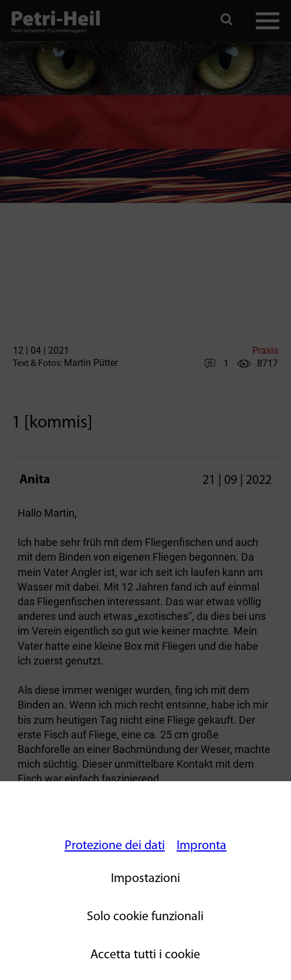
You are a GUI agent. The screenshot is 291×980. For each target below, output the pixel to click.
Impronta (202, 846)
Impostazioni (145, 879)
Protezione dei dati (115, 846)
